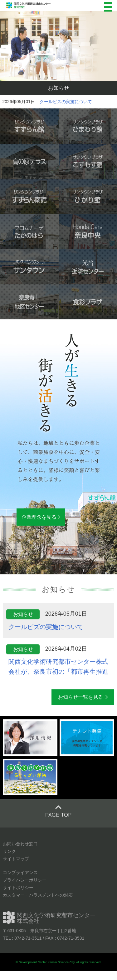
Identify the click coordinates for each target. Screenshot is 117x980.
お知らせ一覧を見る (80, 697)
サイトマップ (16, 859)
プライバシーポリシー (25, 880)
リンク (9, 851)
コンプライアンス (20, 872)
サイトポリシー (18, 887)
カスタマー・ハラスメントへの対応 (38, 895)
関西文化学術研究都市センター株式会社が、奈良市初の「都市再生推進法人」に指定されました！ (58, 672)
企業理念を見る (39, 517)
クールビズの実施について (66, 102)
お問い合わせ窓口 (20, 844)
